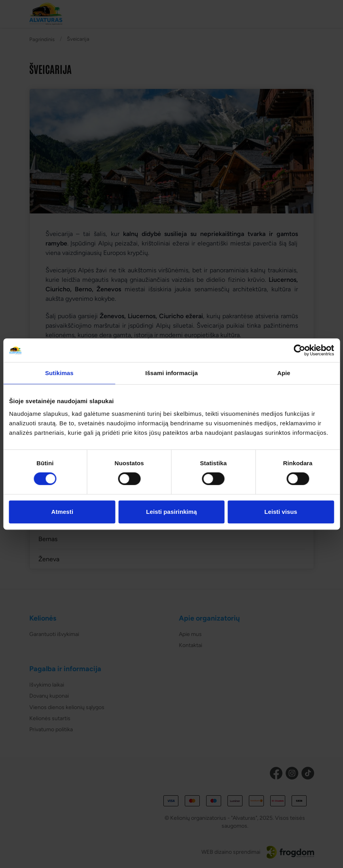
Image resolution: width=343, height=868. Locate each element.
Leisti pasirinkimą (171, 512)
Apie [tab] (284, 373)
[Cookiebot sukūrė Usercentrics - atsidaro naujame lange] (299, 350)
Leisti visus (281, 512)
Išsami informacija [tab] (171, 373)
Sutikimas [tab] (59, 373)
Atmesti (62, 512)
